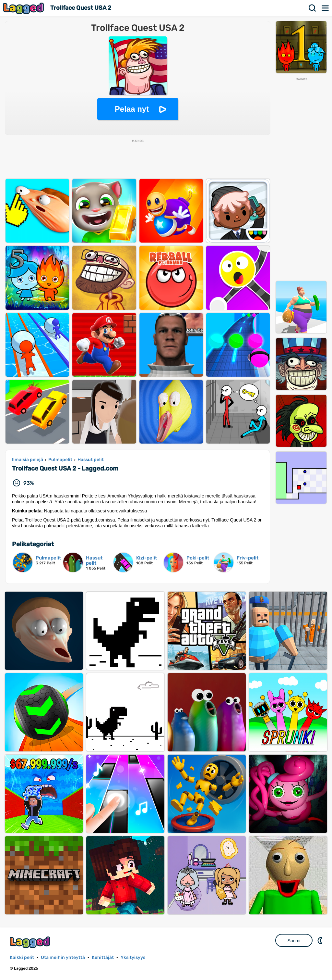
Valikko (326, 8)
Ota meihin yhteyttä (63, 957)
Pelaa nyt (132, 109)
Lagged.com (31, 942)
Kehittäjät (103, 957)
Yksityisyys (133, 957)
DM (321, 940)
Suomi (294, 941)
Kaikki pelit (22, 957)
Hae (313, 8)
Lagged (24, 8)
